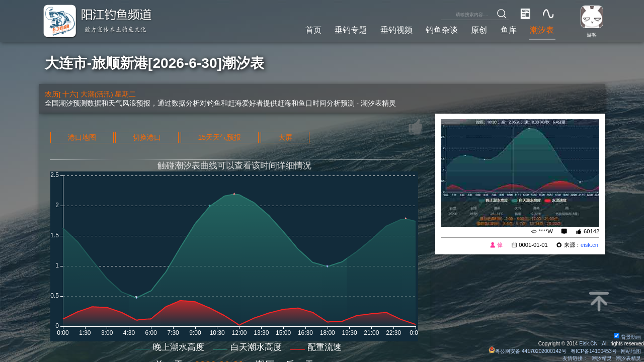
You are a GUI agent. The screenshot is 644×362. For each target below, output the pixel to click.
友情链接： (575, 358)
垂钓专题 (351, 30)
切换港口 (147, 137)
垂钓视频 (396, 30)
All (605, 344)
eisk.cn (589, 245)
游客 (592, 35)
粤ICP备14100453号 (594, 351)
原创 (479, 30)
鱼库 (509, 30)
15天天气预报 (220, 137)
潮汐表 (542, 30)
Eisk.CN (588, 344)
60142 (591, 231)
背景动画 (627, 337)
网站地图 (631, 351)
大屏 (285, 137)
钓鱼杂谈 (442, 30)
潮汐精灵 (602, 358)
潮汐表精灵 (628, 358)
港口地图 (82, 137)
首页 (313, 30)
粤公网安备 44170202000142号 (528, 351)
